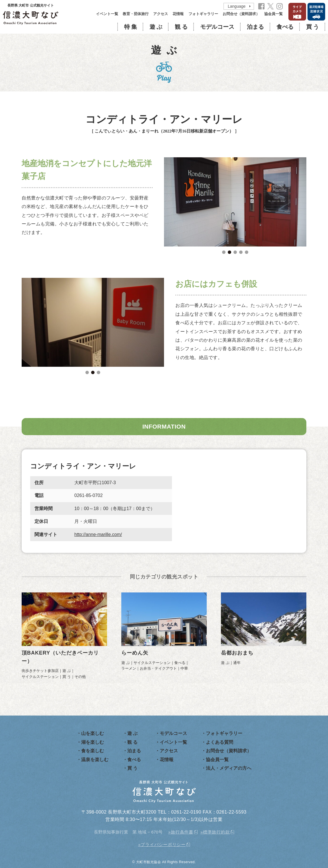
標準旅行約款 (217, 832)
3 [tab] (235, 252)
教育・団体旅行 (136, 14)
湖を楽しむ (93, 742)
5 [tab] (247, 252)
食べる (285, 27)
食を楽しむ (93, 751)
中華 (184, 668)
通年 (237, 663)
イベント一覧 (107, 14)
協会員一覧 (273, 14)
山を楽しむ (93, 733)
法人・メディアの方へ (229, 768)
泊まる (255, 27)
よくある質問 (220, 742)
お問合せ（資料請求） (241, 14)
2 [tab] (229, 252)
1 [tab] (224, 252)
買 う (312, 27)
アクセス (161, 14)
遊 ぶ (156, 27)
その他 (80, 677)
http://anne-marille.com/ (98, 534)
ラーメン (129, 668)
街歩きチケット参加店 (40, 671)
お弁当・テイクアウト (158, 668)
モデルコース (217, 27)
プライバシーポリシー (163, 844)
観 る (181, 27)
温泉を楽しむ (95, 760)
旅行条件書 (182, 832)
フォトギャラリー (203, 14)
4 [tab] (241, 252)
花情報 (178, 14)
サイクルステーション (40, 677)
